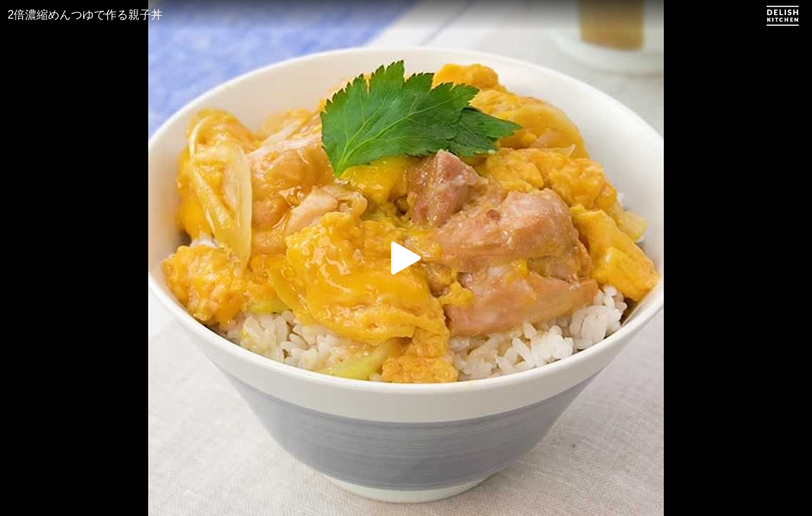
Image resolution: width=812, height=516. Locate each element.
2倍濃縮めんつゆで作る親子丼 (86, 15)
